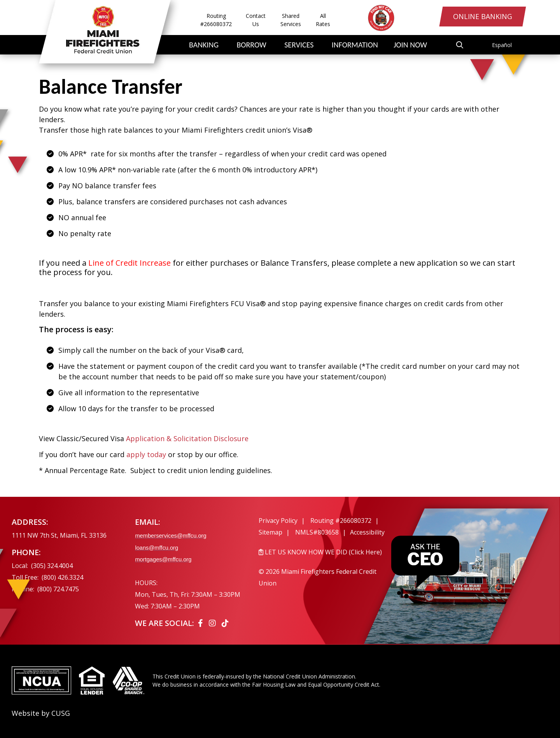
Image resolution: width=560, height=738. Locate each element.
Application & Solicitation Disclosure (188, 438)
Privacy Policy (278, 521)
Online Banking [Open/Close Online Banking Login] (478, 18)
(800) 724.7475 (58, 589)
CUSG (61, 713)
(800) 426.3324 (62, 577)
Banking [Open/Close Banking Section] (204, 45)
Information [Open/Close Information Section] (355, 45)
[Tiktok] (225, 623)
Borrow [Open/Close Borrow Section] (251, 45)
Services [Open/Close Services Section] (299, 45)
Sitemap (270, 532)
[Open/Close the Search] (466, 45)
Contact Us (256, 20)
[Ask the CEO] (425, 567)
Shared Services (291, 20)
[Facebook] (201, 623)
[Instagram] (213, 623)
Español (502, 45)
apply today (146, 454)
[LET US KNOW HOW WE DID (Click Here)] (326, 552)
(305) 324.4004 (52, 566)
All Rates (323, 20)
